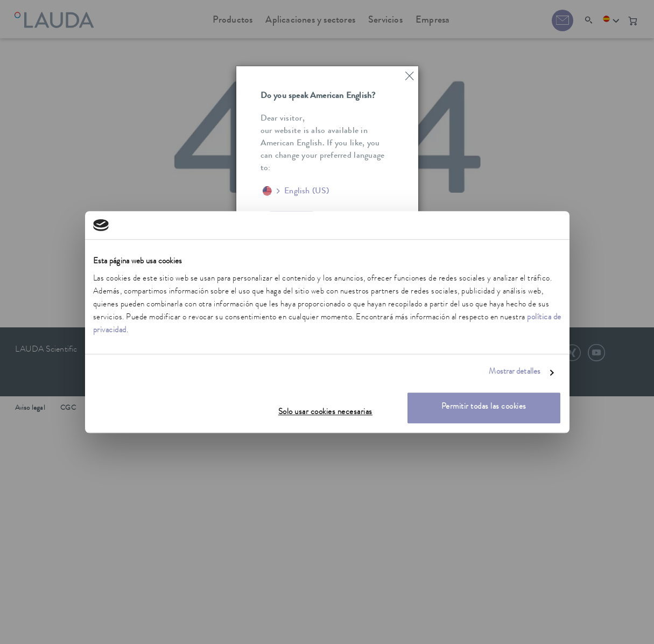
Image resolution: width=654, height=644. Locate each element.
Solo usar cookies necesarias (325, 413)
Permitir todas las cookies (484, 407)
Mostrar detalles (515, 373)
